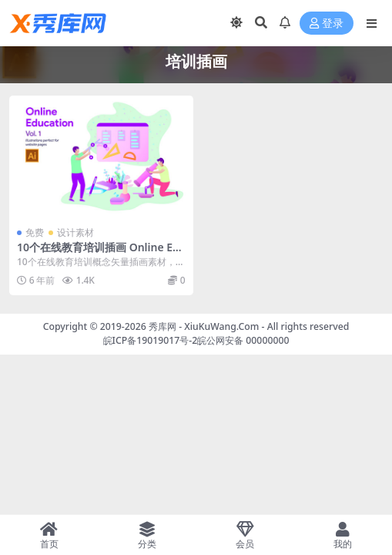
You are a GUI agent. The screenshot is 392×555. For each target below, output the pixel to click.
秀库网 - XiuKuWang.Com (205, 326)
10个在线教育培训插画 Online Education (98, 254)
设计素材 (75, 232)
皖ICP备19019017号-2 (151, 340)
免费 (35, 232)
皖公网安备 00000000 (243, 340)
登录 (327, 24)
